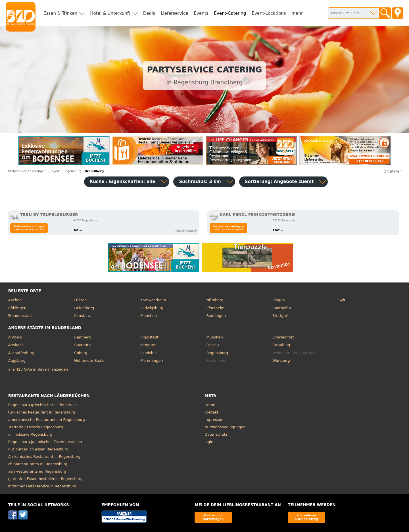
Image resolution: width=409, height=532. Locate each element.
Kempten (148, 345)
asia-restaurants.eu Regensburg (37, 471)
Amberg (15, 337)
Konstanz (82, 316)
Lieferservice (175, 13)
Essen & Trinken (60, 13)
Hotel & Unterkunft (110, 13)
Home (210, 405)
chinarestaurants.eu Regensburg (38, 464)
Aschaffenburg (21, 353)
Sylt (342, 300)
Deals (149, 13)
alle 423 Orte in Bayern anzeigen (38, 369)
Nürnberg (215, 300)
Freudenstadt (20, 316)
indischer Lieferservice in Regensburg (42, 486)
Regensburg (217, 353)
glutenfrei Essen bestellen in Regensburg (45, 479)
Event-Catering (230, 13)
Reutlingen (216, 316)
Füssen (80, 300)
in (27, 171)
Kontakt (211, 412)
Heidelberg (84, 308)
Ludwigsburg (152, 308)
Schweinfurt (283, 337)
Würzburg (281, 360)
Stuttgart (280, 316)
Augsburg (17, 360)
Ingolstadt (149, 337)
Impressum (215, 420)
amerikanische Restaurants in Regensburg (47, 420)
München (149, 316)
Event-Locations (269, 13)
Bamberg (82, 337)
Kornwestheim (153, 300)
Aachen (15, 300)
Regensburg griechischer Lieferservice (43, 405)
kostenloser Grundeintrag (306, 517)
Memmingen (152, 360)
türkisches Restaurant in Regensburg (42, 412)
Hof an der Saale (89, 360)
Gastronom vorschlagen (213, 517)
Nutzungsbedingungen (225, 427)
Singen (279, 300)
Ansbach (16, 345)
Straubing (281, 345)
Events (201, 13)
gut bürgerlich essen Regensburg (38, 449)
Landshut (149, 353)
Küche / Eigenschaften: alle (123, 182)
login (209, 442)
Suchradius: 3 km (200, 182)
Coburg (81, 353)
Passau (212, 345)
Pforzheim (215, 308)
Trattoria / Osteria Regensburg (36, 427)
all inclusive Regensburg (30, 434)
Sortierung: (279, 182)
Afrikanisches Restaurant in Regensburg (44, 457)
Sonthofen (282, 308)
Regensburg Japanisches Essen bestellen (45, 442)
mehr (297, 13)
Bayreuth (82, 345)
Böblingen (17, 308)
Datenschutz (216, 434)
